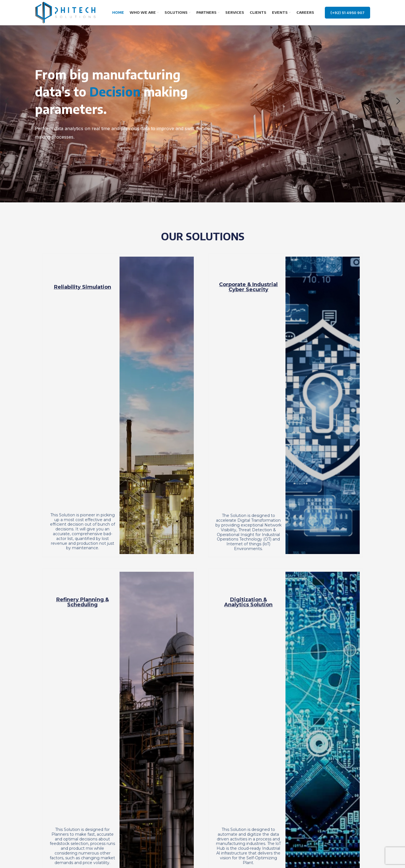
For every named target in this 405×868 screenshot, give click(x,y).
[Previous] (7, 101)
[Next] (398, 101)
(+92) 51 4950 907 (347, 13)
